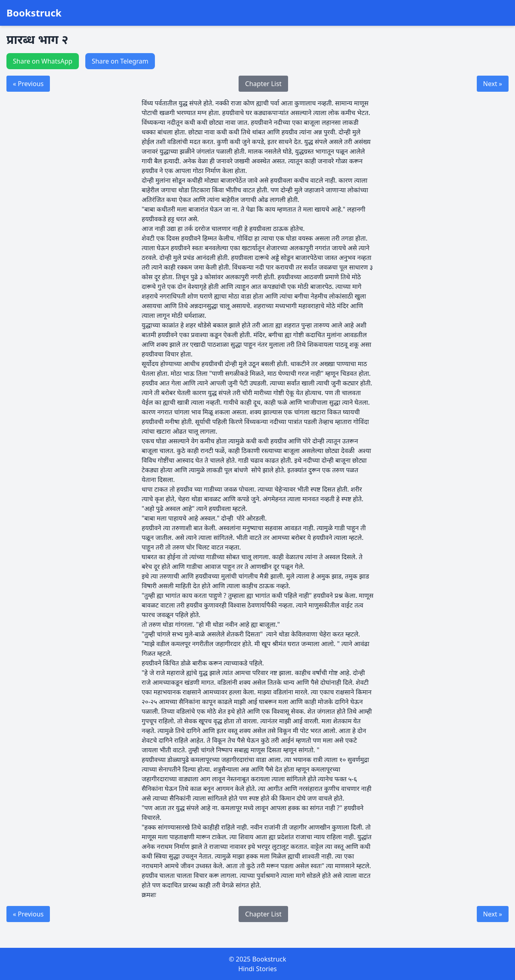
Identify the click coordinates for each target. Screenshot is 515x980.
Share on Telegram (120, 61)
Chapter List (263, 84)
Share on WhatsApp (43, 61)
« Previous (28, 84)
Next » (493, 84)
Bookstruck (34, 13)
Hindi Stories (257, 969)
